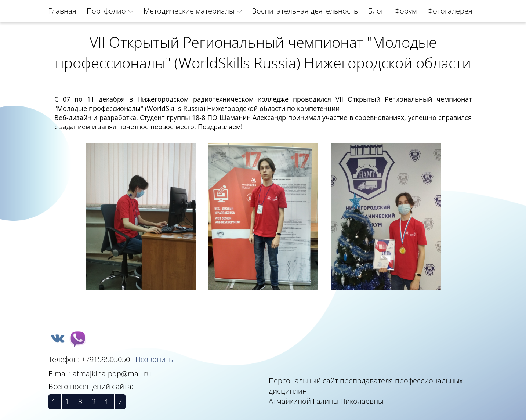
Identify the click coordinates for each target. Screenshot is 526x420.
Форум (406, 11)
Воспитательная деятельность (305, 11)
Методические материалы (189, 11)
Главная (62, 11)
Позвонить (154, 359)
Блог (376, 11)
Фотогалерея (450, 11)
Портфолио (106, 11)
